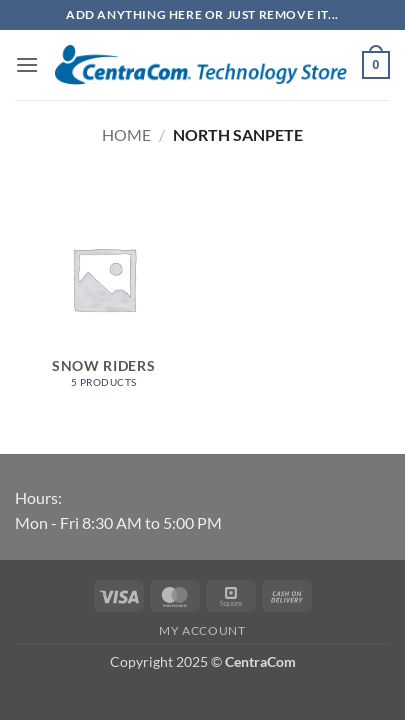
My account (202, 630)
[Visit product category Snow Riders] (104, 297)
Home (126, 134)
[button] (27, 64)
